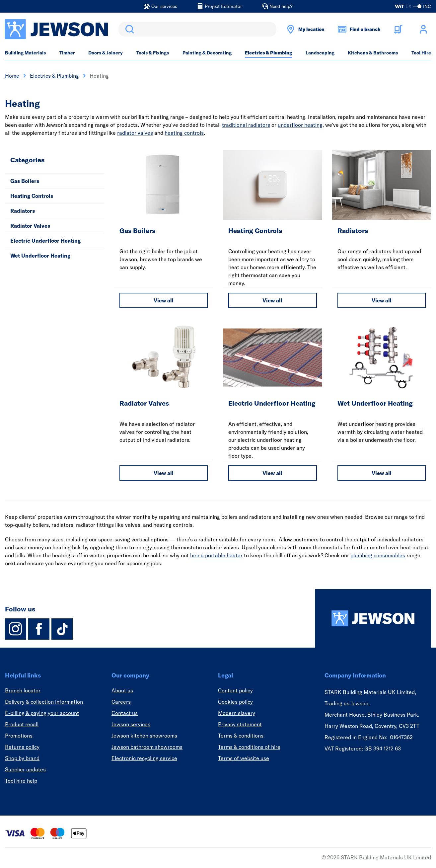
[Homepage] (373, 618)
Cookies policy (235, 702)
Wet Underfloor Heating (40, 256)
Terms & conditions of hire (249, 747)
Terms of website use (244, 758)
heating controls (184, 133)
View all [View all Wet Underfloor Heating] (382, 473)
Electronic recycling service (144, 758)
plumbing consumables (378, 555)
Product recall (22, 724)
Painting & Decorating (207, 53)
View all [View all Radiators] (382, 300)
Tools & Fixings (153, 53)
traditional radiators (246, 125)
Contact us (125, 713)
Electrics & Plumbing (268, 53)
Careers (121, 702)
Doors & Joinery (106, 53)
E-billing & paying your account (42, 713)
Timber (67, 53)
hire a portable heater (216, 555)
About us (122, 690)
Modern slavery (237, 713)
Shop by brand (22, 758)
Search (128, 29)
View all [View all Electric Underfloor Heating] (272, 473)
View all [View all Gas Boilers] (164, 300)
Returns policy (22, 747)
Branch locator (23, 690)
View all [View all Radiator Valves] (164, 473)
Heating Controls (32, 196)
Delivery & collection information (44, 702)
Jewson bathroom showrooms (147, 747)
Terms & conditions (241, 736)
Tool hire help (21, 781)
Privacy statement (240, 724)
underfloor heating (300, 125)
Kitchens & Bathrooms (373, 53)
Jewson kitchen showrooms (144, 736)
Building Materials (25, 53)
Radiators (23, 211)
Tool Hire (421, 53)
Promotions (19, 736)
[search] (197, 29)
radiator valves (135, 133)
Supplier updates (25, 769)
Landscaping (320, 53)
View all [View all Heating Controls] (272, 300)
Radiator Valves (30, 226)
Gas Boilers (25, 181)
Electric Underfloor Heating (45, 241)
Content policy (235, 690)
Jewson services (131, 724)
